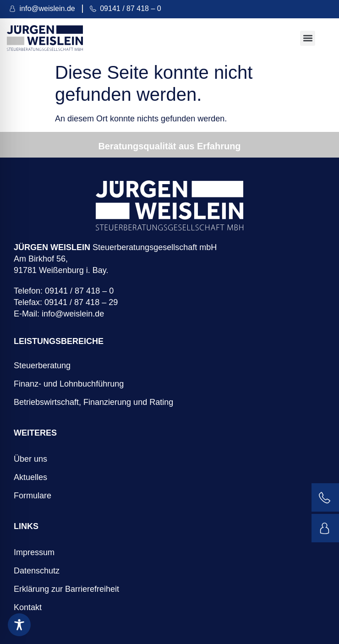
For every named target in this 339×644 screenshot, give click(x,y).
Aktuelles (30, 477)
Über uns (30, 459)
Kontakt (28, 607)
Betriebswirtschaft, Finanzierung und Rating (93, 402)
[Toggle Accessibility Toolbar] (19, 625)
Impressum (34, 552)
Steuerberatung (42, 366)
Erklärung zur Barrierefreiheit (66, 589)
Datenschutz (37, 571)
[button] (308, 38)
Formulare (33, 496)
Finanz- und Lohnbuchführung (69, 384)
